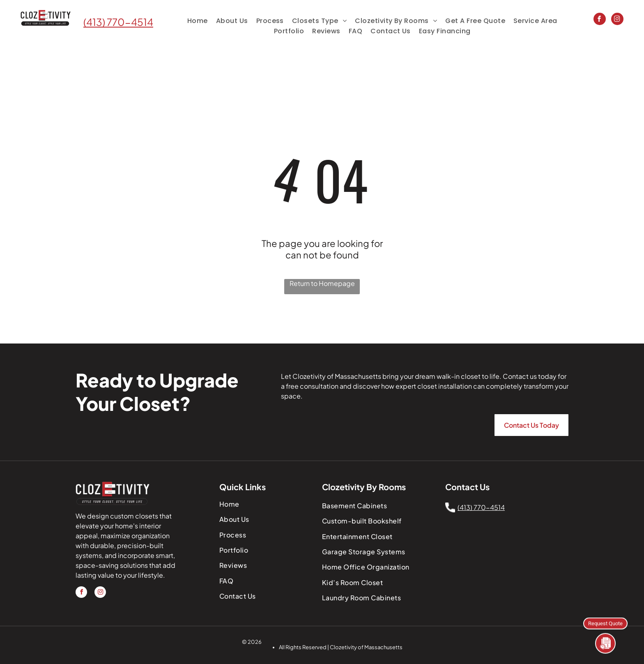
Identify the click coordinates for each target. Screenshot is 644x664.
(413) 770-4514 (118, 22)
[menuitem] (198, 21)
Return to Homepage (322, 283)
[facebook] (600, 20)
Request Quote (605, 623)
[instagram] (617, 20)
